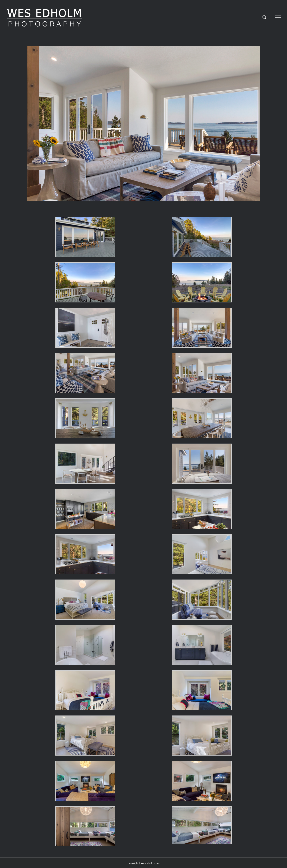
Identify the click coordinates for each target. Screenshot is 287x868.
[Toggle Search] (264, 17)
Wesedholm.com (150, 863)
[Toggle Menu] (278, 17)
